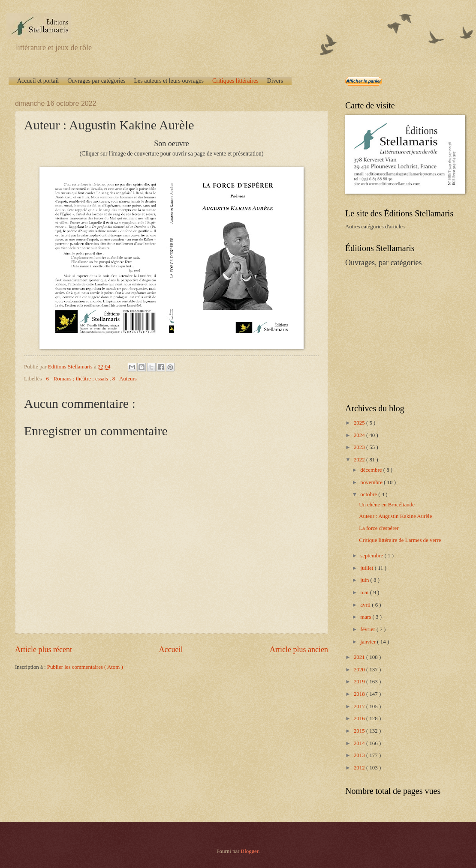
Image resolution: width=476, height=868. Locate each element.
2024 (360, 435)
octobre (369, 494)
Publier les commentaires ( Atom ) (85, 667)
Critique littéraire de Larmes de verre (400, 540)
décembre (372, 470)
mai (365, 593)
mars (366, 617)
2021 (360, 657)
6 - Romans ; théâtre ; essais (78, 379)
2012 (360, 768)
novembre (372, 482)
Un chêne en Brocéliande (387, 505)
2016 (360, 718)
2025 (360, 423)
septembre (372, 556)
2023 (360, 447)
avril (366, 605)
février (368, 629)
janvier (369, 642)
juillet (367, 568)
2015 (360, 731)
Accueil (171, 650)
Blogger (250, 851)
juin (365, 580)
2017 (360, 706)
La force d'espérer (379, 528)
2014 (360, 743)
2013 (360, 755)
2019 (360, 682)
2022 (360, 460)
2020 (360, 670)
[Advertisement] (399, 335)
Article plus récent (44, 650)
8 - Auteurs (125, 379)
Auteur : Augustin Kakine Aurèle (395, 516)
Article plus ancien (299, 650)
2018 (360, 694)
